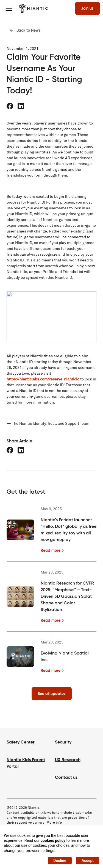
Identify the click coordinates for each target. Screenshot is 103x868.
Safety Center (21, 742)
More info (54, 822)
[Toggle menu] (9, 8)
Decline (60, 861)
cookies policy (53, 840)
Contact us (66, 777)
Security (63, 742)
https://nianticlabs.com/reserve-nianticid (43, 379)
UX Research (68, 760)
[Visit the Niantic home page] (33, 8)
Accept (88, 861)
